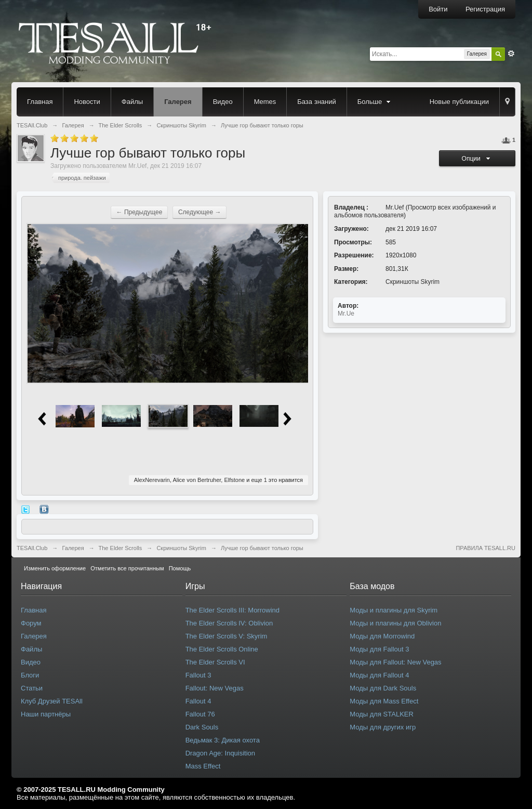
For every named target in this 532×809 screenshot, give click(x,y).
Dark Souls (202, 727)
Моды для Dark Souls (383, 688)
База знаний (317, 102)
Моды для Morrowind (382, 636)
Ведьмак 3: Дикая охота (223, 740)
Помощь (180, 568)
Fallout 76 (200, 714)
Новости (87, 102)
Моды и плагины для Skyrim (394, 610)
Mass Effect (203, 766)
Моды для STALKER (382, 714)
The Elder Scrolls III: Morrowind (232, 610)
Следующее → (200, 212)
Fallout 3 (198, 675)
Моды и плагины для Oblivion (395, 623)
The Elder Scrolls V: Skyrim (227, 636)
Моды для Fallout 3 (379, 649)
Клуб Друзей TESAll (52, 701)
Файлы (132, 102)
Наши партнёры (46, 714)
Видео (223, 102)
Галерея (178, 102)
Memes (265, 102)
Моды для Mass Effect (384, 701)
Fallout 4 (198, 701)
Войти (438, 9)
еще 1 (259, 480)
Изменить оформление (55, 568)
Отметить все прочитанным (127, 568)
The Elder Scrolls (121, 548)
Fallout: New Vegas (215, 688)
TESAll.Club (32, 548)
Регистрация (485, 9)
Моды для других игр (383, 727)
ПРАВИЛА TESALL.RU (486, 548)
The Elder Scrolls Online (222, 649)
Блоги (30, 675)
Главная (40, 102)
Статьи (32, 688)
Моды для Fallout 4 (379, 675)
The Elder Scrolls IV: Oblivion (229, 623)
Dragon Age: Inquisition (220, 753)
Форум (31, 623)
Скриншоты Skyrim (413, 282)
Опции (477, 159)
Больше (375, 102)
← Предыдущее (139, 212)
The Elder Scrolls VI (215, 662)
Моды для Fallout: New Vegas (395, 662)
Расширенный (511, 54)
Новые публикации (459, 102)
